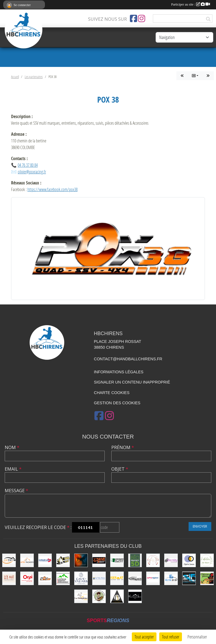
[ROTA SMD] (171, 578)
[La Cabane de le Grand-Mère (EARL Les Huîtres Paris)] (135, 578)
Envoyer (200, 526)
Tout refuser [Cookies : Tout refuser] (171, 637)
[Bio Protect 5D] (135, 560)
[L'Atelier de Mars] (207, 560)
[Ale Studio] (9, 578)
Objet (120, 469)
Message (16, 491)
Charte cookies (112, 393)
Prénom (123, 447)
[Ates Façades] (27, 560)
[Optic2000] (189, 560)
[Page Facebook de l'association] (133, 19)
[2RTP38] (9, 560)
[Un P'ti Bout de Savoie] (135, 596)
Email (13, 469)
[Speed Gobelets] (117, 560)
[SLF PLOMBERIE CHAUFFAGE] (189, 578)
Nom (12, 447)
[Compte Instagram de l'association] (142, 19)
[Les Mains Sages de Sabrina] (153, 560)
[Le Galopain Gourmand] (99, 596)
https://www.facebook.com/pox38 (52, 189)
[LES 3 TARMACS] (117, 596)
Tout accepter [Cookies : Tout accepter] (144, 637)
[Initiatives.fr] (45, 560)
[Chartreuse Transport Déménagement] (63, 578)
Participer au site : (191, 4)
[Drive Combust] (99, 560)
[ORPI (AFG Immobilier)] (27, 578)
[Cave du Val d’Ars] (81, 578)
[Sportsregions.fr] (153, 578)
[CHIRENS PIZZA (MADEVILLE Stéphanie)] (207, 578)
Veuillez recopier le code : (38, 527)
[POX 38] (45, 578)
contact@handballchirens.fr (128, 359)
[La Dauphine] (81, 596)
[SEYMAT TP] (63, 560)
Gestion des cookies (117, 403)
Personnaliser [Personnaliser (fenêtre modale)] (197, 637)
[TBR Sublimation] (81, 560)
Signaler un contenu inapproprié (132, 382)
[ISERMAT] (117, 578)
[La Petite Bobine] (99, 578)
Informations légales (119, 372)
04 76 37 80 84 (28, 165)
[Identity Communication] (171, 560)
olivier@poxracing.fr (32, 172)
